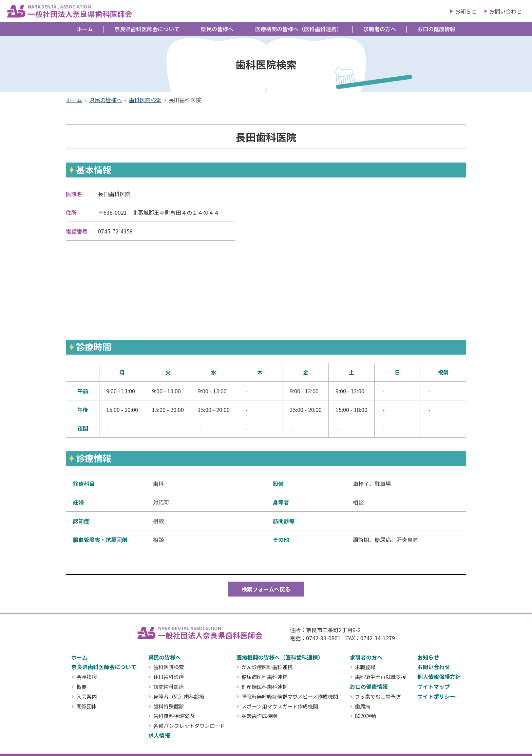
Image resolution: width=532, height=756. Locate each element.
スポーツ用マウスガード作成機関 (280, 706)
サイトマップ (434, 686)
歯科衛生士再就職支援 (380, 677)
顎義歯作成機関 (259, 716)
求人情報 (159, 735)
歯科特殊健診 (169, 706)
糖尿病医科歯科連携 (264, 677)
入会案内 (87, 697)
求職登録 (365, 667)
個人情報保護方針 (439, 677)
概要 (81, 687)
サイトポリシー (436, 696)
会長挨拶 (87, 677)
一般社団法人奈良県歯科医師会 (80, 11)
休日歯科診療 (169, 677)
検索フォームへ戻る (266, 589)
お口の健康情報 (436, 29)
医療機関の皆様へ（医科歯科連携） (299, 29)
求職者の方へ (380, 29)
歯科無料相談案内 (174, 716)
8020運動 (365, 716)
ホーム (85, 29)
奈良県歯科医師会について (147, 29)
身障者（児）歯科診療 (179, 697)
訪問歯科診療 (169, 687)
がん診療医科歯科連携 (267, 667)
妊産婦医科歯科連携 (264, 687)
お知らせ (466, 11)
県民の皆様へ (217, 29)
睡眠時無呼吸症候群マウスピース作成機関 (290, 697)
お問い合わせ (506, 11)
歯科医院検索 (145, 100)
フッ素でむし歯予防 (378, 697)
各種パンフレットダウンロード (189, 726)
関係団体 (87, 706)
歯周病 (363, 706)
